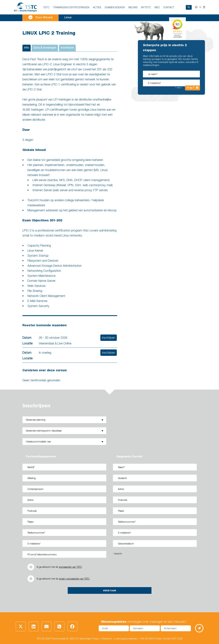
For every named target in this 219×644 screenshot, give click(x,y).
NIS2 (157, 7)
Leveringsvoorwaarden (126, 639)
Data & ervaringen (45, 48)
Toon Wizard (40, 17)
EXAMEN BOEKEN (115, 7)
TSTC (46, 7)
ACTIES (97, 7)
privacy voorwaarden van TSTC (74, 579)
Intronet (167, 639)
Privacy (95, 639)
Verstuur (110, 590)
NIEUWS (133, 7)
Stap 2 (192, 88)
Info (27, 48)
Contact (169, 7)
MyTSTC (146, 7)
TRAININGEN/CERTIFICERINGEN (71, 7)
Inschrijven (67, 48)
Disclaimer (107, 639)
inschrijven (109, 338)
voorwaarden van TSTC (70, 567)
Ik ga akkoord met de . (59, 567)
